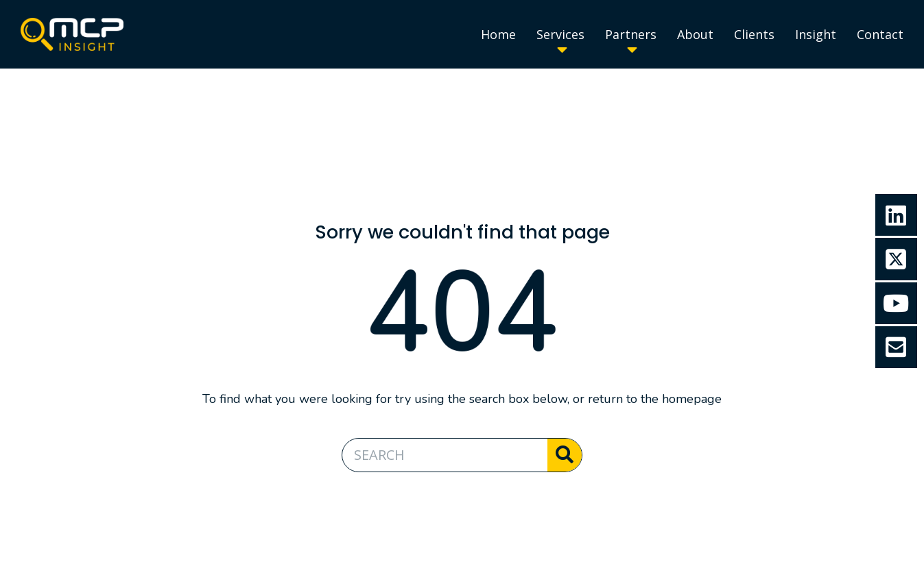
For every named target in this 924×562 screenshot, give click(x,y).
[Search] (565, 455)
